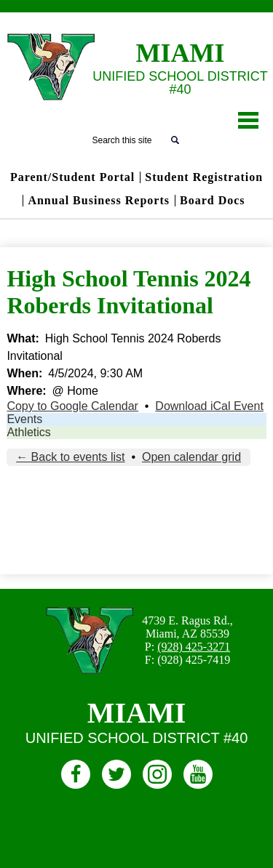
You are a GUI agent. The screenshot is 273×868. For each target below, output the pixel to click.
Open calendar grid (191, 457)
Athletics (28, 432)
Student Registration (204, 177)
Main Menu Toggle (248, 120)
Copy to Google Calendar (72, 406)
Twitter (116, 777)
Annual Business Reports (99, 201)
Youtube (198, 777)
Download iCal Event (209, 406)
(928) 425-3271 (194, 647)
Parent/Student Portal (72, 177)
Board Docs (213, 201)
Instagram (157, 777)
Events (24, 419)
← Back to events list (70, 457)
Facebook (76, 777)
